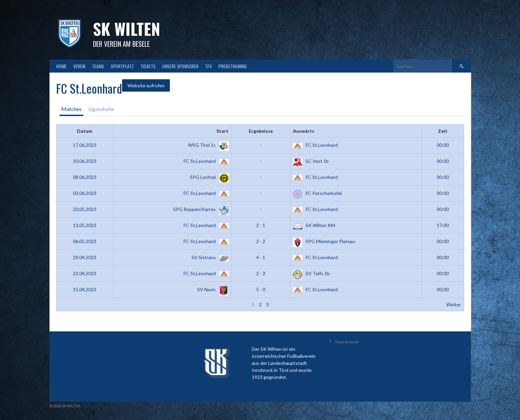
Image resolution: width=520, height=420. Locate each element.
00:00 (443, 145)
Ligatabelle (101, 109)
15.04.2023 (85, 289)
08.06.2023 (85, 177)
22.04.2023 (85, 273)
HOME (61, 66)
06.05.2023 (85, 241)
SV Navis (212, 289)
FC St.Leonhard (315, 145)
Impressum (347, 342)
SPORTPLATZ (122, 66)
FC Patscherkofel (317, 193)
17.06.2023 (85, 145)
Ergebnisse (261, 131)
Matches (71, 109)
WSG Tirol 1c (207, 145)
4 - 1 (261, 257)
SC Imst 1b (311, 161)
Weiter (453, 304)
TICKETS (148, 66)
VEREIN (79, 66)
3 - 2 (261, 241)
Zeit (443, 131)
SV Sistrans (209, 257)
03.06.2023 (85, 193)
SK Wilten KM (314, 225)
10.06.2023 (85, 161)
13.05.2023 (85, 225)
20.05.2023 (85, 209)
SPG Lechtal (208, 177)
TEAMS (98, 66)
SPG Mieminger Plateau (324, 241)
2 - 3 (261, 273)
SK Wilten (127, 29)
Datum (85, 131)
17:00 (443, 225)
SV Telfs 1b (311, 273)
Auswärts (304, 131)
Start (222, 131)
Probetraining (233, 66)
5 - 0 (261, 289)
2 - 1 (261, 225)
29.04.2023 (85, 257)
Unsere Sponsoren (180, 66)
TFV (208, 66)
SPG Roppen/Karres (200, 209)
